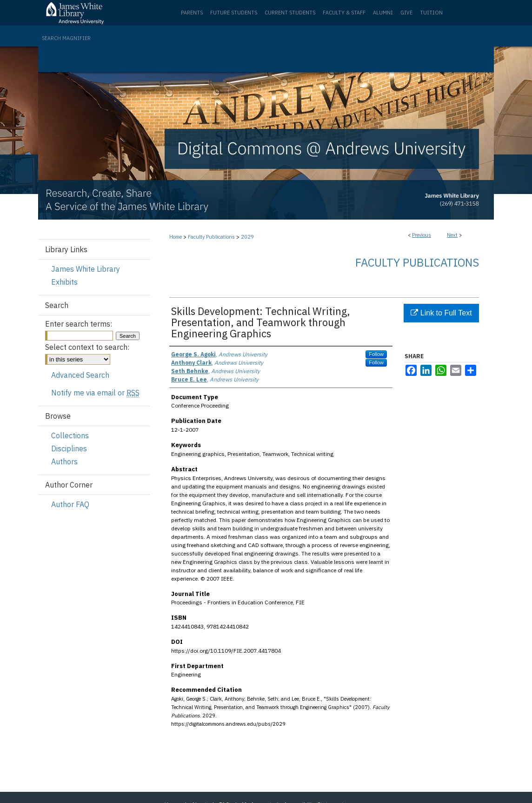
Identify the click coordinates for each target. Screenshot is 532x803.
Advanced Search (80, 375)
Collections (70, 435)
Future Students (234, 13)
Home (176, 237)
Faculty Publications (211, 237)
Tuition (431, 13)
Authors (64, 462)
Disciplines (69, 448)
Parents (192, 13)
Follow (376, 354)
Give (406, 13)
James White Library (86, 269)
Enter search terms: (79, 324)
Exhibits (64, 282)
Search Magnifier (66, 38)
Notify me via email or (95, 393)
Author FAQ (70, 504)
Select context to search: (87, 347)
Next (452, 235)
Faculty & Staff (344, 13)
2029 (247, 237)
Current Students (290, 13)
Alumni (383, 13)
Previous (422, 235)
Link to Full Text (441, 313)
